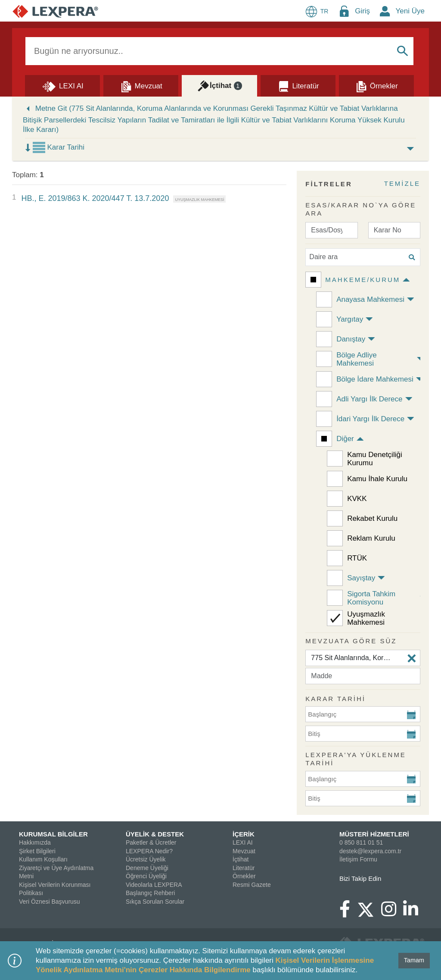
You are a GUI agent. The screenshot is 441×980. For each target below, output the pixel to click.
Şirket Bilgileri (37, 851)
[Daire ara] (363, 257)
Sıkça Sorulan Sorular (155, 902)
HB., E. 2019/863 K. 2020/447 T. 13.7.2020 (95, 198)
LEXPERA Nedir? (149, 851)
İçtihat (241, 859)
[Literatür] (298, 85)
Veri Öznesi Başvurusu (50, 902)
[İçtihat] (219, 85)
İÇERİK (244, 834)
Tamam (414, 960)
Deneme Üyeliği (147, 868)
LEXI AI (243, 842)
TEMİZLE (402, 183)
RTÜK (357, 558)
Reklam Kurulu (371, 538)
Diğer (345, 439)
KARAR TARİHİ (335, 699)
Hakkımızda (35, 842)
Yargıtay (350, 319)
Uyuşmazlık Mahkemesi (366, 618)
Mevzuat (244, 851)
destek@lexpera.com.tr (370, 851)
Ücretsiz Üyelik (146, 859)
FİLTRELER (329, 184)
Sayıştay (361, 578)
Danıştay (351, 339)
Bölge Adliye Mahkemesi (357, 359)
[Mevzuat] (141, 85)
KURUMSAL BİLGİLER (53, 834)
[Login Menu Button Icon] (344, 11)
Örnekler (244, 876)
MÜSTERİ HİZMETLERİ (374, 834)
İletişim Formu (358, 859)
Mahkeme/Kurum (363, 280)
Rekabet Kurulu (372, 518)
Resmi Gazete (252, 885)
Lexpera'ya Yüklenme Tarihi (356, 759)
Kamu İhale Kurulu (377, 479)
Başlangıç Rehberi (150, 893)
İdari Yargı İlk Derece (370, 419)
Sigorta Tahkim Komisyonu (371, 598)
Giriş (362, 11)
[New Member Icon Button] (385, 11)
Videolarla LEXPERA (154, 885)
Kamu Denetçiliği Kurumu (375, 459)
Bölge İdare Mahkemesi (375, 379)
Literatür (244, 868)
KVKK (357, 499)
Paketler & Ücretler (151, 842)
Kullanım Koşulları (43, 859)
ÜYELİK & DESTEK (155, 834)
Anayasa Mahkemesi (370, 299)
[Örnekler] (376, 85)
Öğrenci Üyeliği (146, 876)
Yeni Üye (410, 11)
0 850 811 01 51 (361, 842)
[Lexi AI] (62, 85)
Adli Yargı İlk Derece (369, 399)
